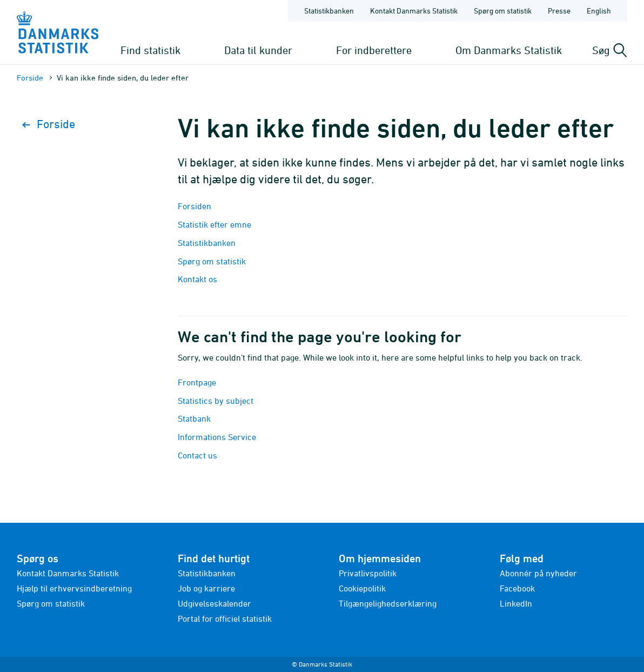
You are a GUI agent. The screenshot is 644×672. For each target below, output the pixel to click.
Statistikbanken (329, 11)
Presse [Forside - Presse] (559, 11)
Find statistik (150, 50)
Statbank (194, 418)
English (599, 11)
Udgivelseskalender (214, 603)
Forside (30, 78)
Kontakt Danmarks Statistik (68, 573)
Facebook (517, 588)
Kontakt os (197, 279)
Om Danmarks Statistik (509, 50)
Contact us (197, 455)
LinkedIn (516, 603)
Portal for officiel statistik (225, 618)
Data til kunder (258, 50)
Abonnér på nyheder (538, 573)
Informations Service (217, 437)
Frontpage (197, 382)
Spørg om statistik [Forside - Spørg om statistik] (503, 11)
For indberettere (374, 50)
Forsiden (194, 206)
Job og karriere (206, 588)
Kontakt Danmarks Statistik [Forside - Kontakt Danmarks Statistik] (414, 11)
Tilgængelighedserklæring (388, 603)
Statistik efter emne (214, 224)
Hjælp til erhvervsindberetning (74, 588)
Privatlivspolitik (368, 573)
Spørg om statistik (212, 261)
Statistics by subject (216, 401)
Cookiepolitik (362, 588)
